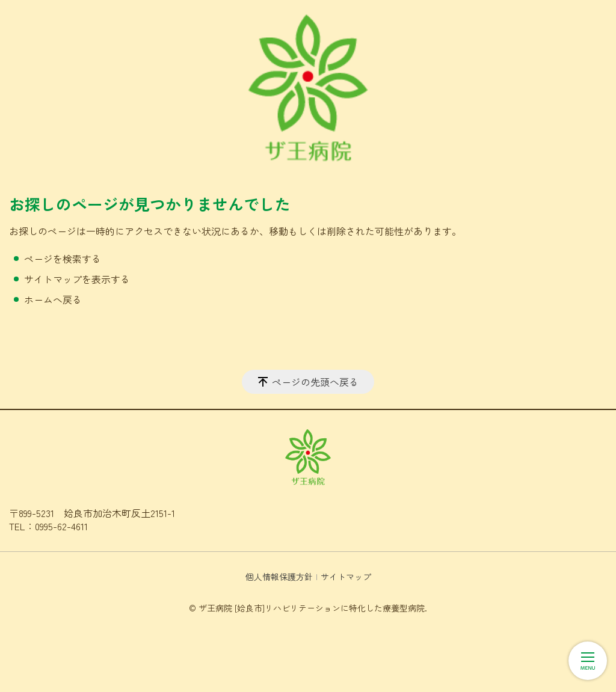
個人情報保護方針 (279, 577)
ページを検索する (63, 259)
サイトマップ (346, 577)
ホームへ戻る (53, 299)
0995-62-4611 (61, 526)
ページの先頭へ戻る (315, 382)
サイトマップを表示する (77, 279)
